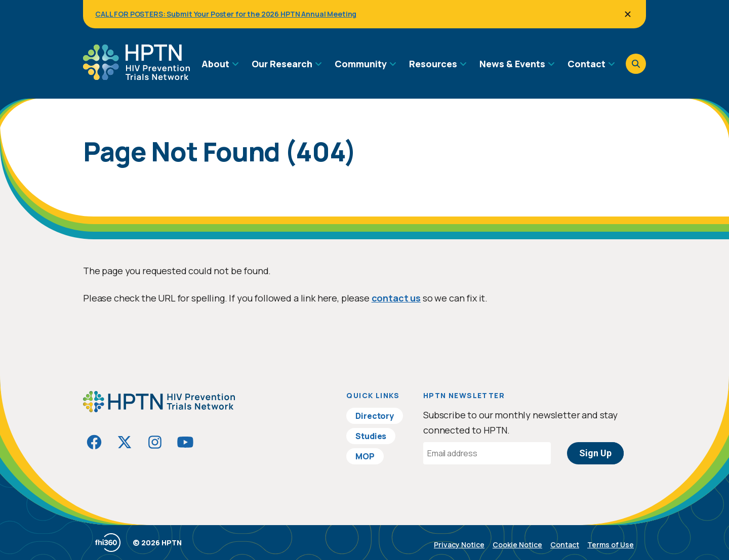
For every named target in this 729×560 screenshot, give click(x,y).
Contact (565, 545)
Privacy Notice (459, 545)
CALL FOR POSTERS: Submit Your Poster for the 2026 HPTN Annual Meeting (226, 14)
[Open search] (636, 64)
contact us (396, 298)
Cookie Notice (517, 545)
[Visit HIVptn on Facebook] (94, 442)
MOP (365, 456)
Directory (375, 416)
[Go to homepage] (136, 76)
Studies (371, 436)
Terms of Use (611, 545)
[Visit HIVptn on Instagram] (155, 442)
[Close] (628, 14)
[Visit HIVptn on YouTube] (185, 442)
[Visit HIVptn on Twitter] (125, 442)
